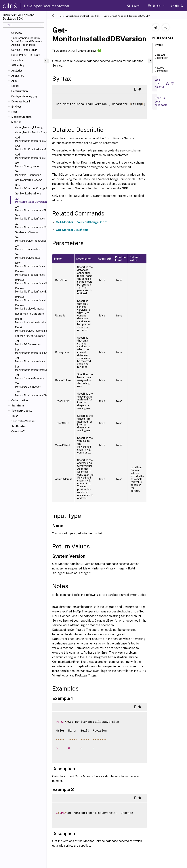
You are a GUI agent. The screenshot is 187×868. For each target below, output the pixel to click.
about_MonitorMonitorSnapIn (30, 132)
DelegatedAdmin (21, 102)
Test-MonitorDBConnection (28, 385)
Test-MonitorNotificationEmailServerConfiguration (30, 394)
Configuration (20, 91)
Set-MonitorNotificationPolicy (30, 360)
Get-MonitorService (26, 232)
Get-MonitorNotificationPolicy (30, 217)
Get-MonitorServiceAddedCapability (30, 239)
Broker (15, 86)
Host (14, 112)
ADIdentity (18, 65)
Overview (17, 33)
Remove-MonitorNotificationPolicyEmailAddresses (30, 290)
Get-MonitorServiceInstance (29, 248)
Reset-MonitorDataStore (29, 314)
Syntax (159, 46)
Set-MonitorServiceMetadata (29, 377)
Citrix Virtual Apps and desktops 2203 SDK (127, 16)
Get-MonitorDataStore (28, 194)
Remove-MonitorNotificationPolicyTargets (30, 299)
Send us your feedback (161, 102)
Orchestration (20, 400)
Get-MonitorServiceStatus (28, 256)
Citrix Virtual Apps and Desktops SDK (80, 16)
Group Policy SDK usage (26, 55)
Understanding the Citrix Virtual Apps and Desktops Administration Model (27, 41)
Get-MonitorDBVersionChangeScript (30, 187)
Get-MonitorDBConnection (28, 173)
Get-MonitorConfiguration (28, 165)
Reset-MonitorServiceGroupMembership (30, 329)
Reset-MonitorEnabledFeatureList (30, 320)
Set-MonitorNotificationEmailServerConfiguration (30, 351)
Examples (17, 60)
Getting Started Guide (24, 50)
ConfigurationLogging (24, 96)
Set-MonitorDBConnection (28, 343)
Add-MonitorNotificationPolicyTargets (30, 156)
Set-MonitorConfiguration (30, 336)
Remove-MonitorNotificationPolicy (30, 273)
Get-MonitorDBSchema (29, 180)
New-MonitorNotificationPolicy (30, 265)
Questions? (18, 431)
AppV (14, 81)
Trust (15, 416)
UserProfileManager (23, 421)
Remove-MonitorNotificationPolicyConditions (30, 282)
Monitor (16, 122)
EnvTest (16, 107)
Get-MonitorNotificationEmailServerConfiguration (30, 209)
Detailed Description (161, 58)
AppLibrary (18, 76)
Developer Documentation (46, 6)
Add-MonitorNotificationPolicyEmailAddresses (30, 148)
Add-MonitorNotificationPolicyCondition (30, 139)
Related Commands (161, 71)
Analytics (17, 71)
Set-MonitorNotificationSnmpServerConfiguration (30, 368)
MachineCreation (21, 117)
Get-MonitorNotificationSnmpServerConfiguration (30, 225)
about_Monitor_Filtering (29, 127)
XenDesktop (19, 426)
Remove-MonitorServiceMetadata (29, 307)
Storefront (18, 406)
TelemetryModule (22, 411)
